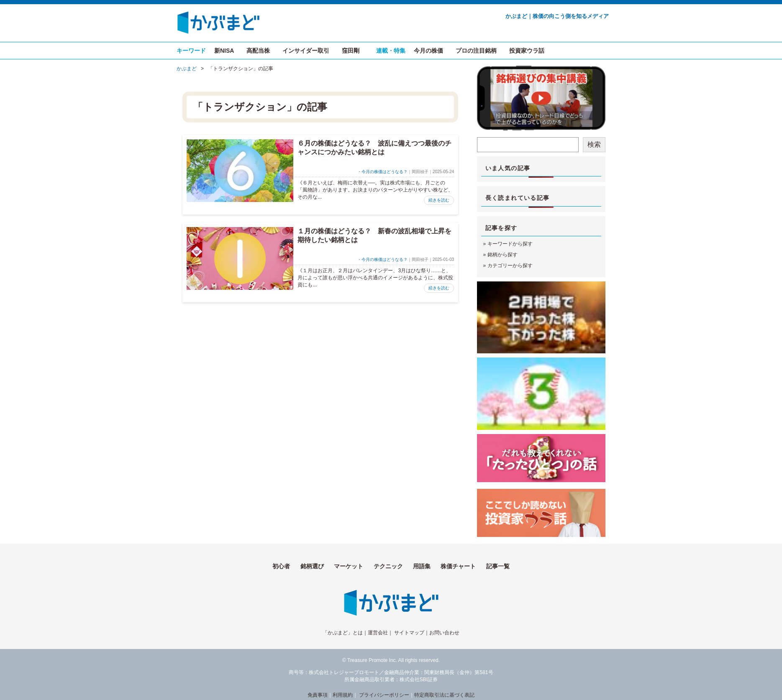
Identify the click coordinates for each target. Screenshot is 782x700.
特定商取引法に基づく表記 (444, 695)
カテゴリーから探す (510, 266)
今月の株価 (428, 51)
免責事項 (318, 695)
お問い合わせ (444, 633)
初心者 (281, 566)
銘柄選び (312, 566)
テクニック (388, 566)
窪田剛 (351, 51)
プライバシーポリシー (384, 695)
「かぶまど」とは (343, 633)
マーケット (349, 566)
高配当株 (258, 51)
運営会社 (378, 633)
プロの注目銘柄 (476, 51)
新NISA (224, 51)
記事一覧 (498, 566)
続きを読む (439, 200)
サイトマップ (409, 633)
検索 (594, 144)
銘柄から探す (503, 255)
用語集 (422, 566)
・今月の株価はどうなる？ (382, 172)
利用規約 (343, 695)
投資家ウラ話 (527, 51)
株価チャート (458, 566)
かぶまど (187, 69)
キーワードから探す (510, 244)
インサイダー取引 (306, 51)
